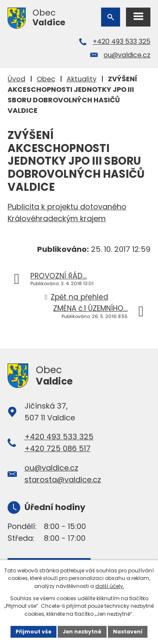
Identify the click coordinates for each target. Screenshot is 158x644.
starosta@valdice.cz (63, 480)
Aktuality (82, 79)
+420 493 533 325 (122, 41)
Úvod (16, 79)
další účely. (110, 586)
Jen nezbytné (82, 632)
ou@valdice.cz (127, 55)
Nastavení (128, 632)
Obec (46, 79)
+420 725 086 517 (58, 448)
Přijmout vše (33, 632)
